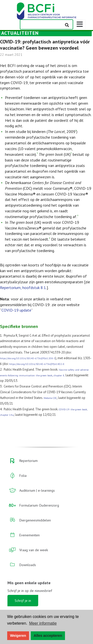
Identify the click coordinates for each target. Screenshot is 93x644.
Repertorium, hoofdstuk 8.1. (23, 288)
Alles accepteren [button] (48, 636)
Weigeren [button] (18, 636)
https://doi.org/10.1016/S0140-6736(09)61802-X (37, 364)
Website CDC (50, 398)
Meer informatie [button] (43, 623)
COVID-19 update (16, 310)
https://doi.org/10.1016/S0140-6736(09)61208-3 (28, 358)
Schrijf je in (23, 601)
